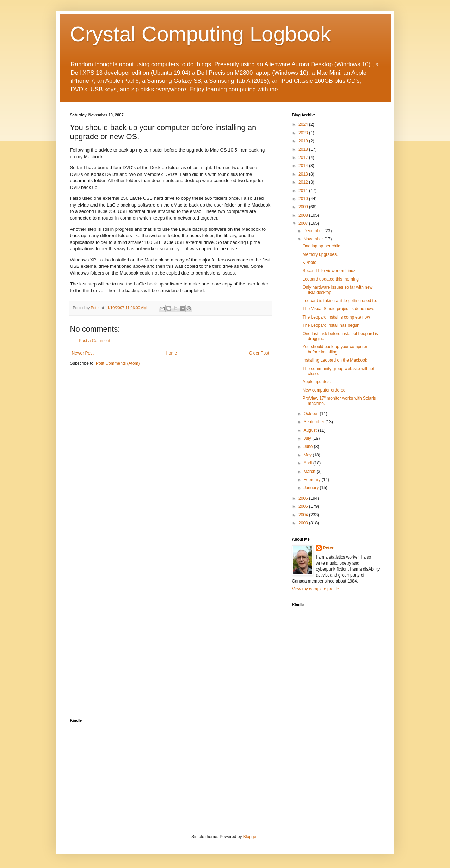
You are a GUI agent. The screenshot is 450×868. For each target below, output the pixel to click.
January (312, 488)
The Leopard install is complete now (336, 317)
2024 (304, 124)
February (312, 480)
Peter (328, 548)
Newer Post (83, 353)
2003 (304, 523)
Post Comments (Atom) (118, 363)
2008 (304, 215)
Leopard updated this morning (330, 279)
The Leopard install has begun (331, 325)
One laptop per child (321, 246)
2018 (304, 149)
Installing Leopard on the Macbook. (335, 360)
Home (171, 353)
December (314, 231)
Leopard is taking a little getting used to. (340, 301)
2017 (304, 158)
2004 (304, 515)
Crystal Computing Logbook (201, 34)
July (308, 438)
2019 (304, 141)
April (308, 463)
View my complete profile (316, 589)
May (308, 455)
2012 (304, 182)
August (311, 430)
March (310, 472)
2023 (304, 133)
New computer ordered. (324, 390)
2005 (304, 506)
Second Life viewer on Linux (329, 271)
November (314, 239)
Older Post (259, 353)
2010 (304, 199)
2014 (304, 166)
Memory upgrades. (320, 254)
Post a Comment (95, 341)
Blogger (250, 837)
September (314, 422)
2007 (304, 223)
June (309, 447)
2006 (304, 498)
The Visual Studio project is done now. (338, 309)
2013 (304, 174)
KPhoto (309, 263)
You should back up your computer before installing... (335, 349)
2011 (304, 191)
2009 (304, 207)
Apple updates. (316, 382)
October (312, 414)
